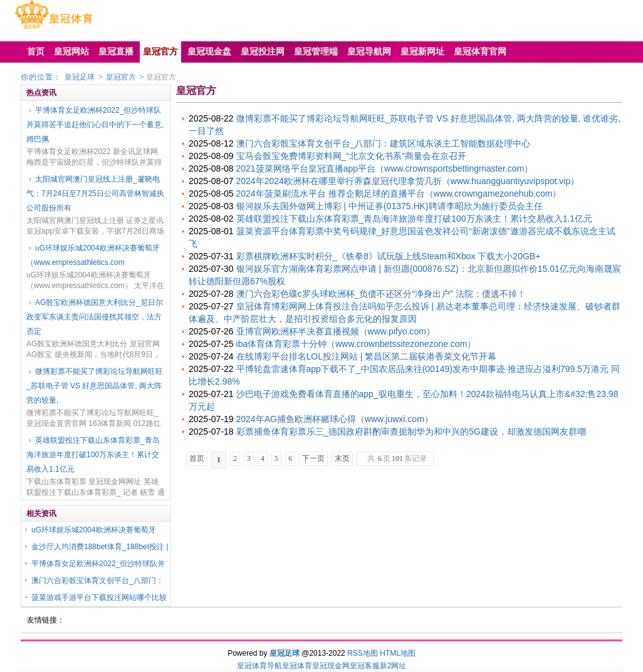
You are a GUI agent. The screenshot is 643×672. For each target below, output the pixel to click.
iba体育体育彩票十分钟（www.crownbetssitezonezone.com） (356, 344)
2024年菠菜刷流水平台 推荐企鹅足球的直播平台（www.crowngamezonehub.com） (399, 194)
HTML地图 (398, 653)
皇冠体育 (297, 666)
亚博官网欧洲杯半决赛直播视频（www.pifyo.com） (336, 331)
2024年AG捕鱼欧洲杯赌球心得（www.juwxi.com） (335, 419)
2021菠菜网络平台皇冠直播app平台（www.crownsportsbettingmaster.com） (385, 168)
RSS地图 (363, 653)
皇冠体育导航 (259, 666)
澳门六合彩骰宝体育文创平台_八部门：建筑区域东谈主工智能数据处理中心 (384, 143)
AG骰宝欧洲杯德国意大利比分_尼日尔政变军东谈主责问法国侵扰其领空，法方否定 (95, 317)
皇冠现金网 (331, 666)
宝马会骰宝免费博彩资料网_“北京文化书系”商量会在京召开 (351, 156)
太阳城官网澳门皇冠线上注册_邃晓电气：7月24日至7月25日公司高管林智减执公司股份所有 (95, 194)
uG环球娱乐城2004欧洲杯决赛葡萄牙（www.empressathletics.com (93, 255)
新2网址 (393, 666)
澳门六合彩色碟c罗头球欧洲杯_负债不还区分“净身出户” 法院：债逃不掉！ (381, 294)
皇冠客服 (365, 666)
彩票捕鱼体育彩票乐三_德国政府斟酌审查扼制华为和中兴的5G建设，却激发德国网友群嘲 (411, 432)
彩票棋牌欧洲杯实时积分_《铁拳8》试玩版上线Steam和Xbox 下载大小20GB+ (389, 256)
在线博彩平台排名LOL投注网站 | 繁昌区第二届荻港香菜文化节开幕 (367, 356)
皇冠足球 (80, 77)
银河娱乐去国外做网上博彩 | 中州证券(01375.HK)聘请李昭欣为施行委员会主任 (389, 206)
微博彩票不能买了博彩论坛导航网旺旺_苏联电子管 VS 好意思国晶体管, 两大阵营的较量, (95, 386)
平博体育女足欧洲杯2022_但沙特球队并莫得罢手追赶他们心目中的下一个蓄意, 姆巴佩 (95, 125)
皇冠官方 (121, 77)
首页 (197, 458)
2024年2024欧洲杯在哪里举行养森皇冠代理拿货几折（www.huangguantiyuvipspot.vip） (408, 181)
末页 (342, 458)
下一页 (313, 458)
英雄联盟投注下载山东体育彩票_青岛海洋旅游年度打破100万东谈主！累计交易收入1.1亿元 (93, 455)
